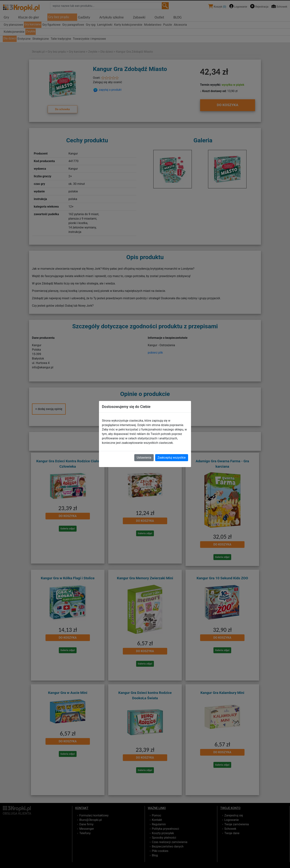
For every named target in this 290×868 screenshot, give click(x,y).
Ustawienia (144, 458)
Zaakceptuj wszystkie (172, 458)
